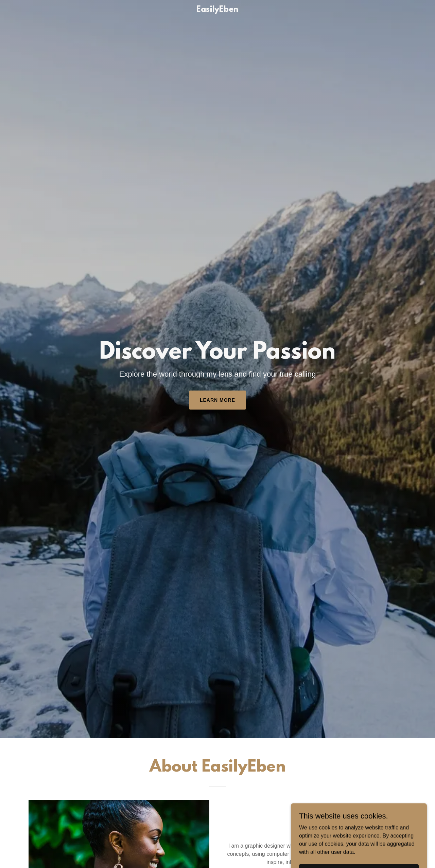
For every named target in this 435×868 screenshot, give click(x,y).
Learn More (217, 400)
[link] (218, 10)
